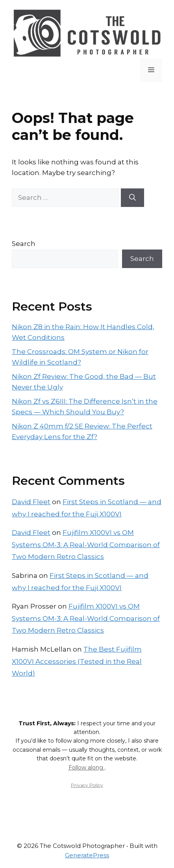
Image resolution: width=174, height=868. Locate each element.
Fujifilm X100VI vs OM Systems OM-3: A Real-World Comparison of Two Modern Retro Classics (86, 545)
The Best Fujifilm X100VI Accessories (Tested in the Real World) (77, 661)
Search (24, 244)
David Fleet (31, 502)
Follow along (87, 767)
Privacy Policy (87, 785)
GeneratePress (87, 855)
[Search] (132, 198)
